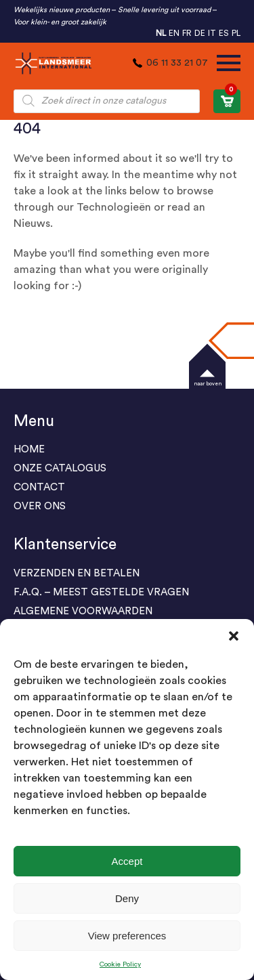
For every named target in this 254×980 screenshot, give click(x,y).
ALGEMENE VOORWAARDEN (83, 611)
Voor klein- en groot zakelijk (60, 22)
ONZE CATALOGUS (60, 468)
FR (187, 33)
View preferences (127, 936)
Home (29, 449)
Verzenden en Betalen (77, 573)
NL (161, 33)
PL (236, 33)
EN (174, 33)
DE (200, 33)
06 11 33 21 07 (177, 63)
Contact (39, 487)
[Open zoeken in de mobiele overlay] (107, 101)
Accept (127, 861)
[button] (234, 636)
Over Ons (40, 506)
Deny (127, 898)
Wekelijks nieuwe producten (62, 10)
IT (212, 33)
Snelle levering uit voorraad (164, 10)
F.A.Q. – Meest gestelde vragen (101, 592)
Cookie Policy (120, 964)
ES (224, 33)
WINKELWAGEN (229, 98)
